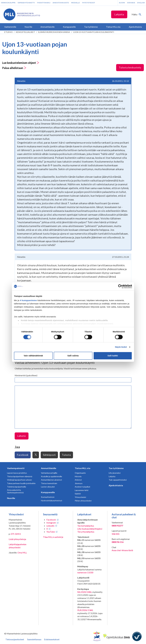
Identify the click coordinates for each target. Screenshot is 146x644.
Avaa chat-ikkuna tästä (122, 550)
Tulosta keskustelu (130, 67)
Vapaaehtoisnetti (26, 3)
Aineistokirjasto (61, 3)
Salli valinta (73, 356)
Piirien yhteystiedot (83, 501)
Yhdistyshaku (44, 3)
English (141, 3)
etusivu (8, 32)
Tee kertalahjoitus (86, 526)
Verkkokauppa (8, 3)
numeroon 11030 (85, 572)
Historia (78, 476)
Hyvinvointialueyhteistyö (52, 501)
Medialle (76, 3)
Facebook (23, 455)
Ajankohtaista (116, 485)
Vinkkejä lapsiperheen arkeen (19, 480)
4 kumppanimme (28, 300)
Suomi (122, 3)
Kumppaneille (48, 492)
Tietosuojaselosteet (15, 639)
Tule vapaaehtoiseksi (118, 480)
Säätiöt (78, 494)
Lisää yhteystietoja (17, 539)
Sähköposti (49, 455)
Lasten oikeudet (48, 487)
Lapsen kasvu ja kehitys (17, 473)
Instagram (51, 523)
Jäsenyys (79, 483)
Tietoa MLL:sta (82, 468)
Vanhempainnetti (16, 468)
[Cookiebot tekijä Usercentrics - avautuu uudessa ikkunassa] (120, 286)
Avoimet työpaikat (82, 487)
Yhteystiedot (89, 3)
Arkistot (78, 480)
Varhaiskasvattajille (49, 473)
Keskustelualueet (25, 32)
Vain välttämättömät (33, 356)
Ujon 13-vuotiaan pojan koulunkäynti (94, 32)
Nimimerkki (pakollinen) (26, 375)
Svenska (131, 3)
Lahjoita (119, 14)
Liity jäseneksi (115, 473)
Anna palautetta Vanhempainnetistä (15, 491)
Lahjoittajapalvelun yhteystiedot (18, 546)
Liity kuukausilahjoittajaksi (90, 529)
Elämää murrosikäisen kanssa (54, 32)
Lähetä (22, 436)
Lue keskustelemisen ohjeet (21, 63)
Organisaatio (80, 473)
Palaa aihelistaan (14, 68)
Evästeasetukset (52, 639)
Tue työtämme (116, 468)
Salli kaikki (113, 356)
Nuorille (11, 498)
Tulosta (66, 455)
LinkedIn (50, 526)
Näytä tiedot (121, 347)
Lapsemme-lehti (82, 490)
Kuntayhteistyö (48, 497)
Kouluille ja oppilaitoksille (51, 476)
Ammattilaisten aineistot (51, 480)
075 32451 (16, 534)
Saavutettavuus (34, 639)
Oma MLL (22, 553)
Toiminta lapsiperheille (17, 487)
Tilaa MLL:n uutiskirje (53, 537)
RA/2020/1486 (84, 592)
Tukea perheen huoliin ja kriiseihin (21, 483)
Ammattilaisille (49, 468)
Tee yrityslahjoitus (86, 532)
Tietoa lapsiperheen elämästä (20, 476)
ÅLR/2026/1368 (85, 610)
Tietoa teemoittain (49, 483)
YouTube (51, 532)
